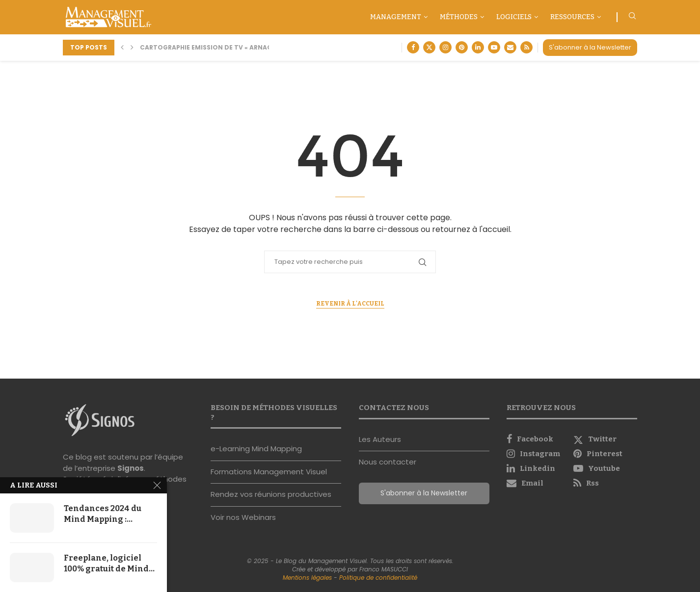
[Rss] (526, 47)
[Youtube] (494, 47)
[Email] (510, 47)
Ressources (572, 17)
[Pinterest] (462, 47)
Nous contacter (388, 462)
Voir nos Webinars (243, 517)
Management (396, 17)
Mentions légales (307, 578)
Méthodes (459, 17)
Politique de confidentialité (378, 578)
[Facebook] (413, 47)
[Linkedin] (478, 47)
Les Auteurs (380, 439)
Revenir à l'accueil (350, 304)
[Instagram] (445, 47)
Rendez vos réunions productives (271, 494)
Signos (131, 468)
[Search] (632, 17)
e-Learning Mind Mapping (256, 449)
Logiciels (514, 17)
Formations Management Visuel (269, 472)
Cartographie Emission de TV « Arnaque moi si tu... (229, 47)
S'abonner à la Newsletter (590, 47)
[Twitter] (429, 47)
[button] (122, 48)
